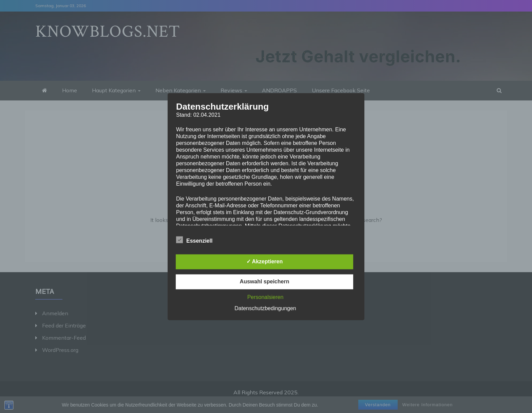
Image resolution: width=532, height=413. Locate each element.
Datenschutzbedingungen (265, 308)
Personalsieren (265, 297)
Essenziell (194, 240)
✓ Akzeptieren (265, 261)
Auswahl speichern (265, 281)
